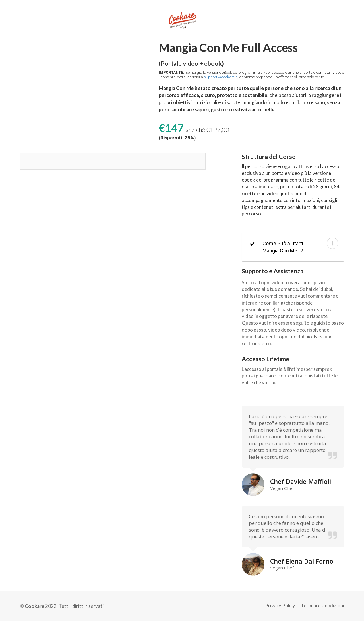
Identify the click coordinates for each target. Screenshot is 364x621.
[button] (332, 243)
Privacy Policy (280, 606)
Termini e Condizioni (322, 606)
